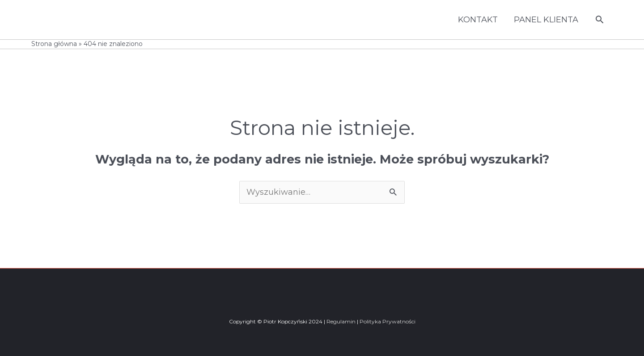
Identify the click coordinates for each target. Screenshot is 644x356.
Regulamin (341, 321)
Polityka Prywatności (388, 321)
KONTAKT (478, 20)
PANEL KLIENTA (546, 20)
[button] (600, 19)
